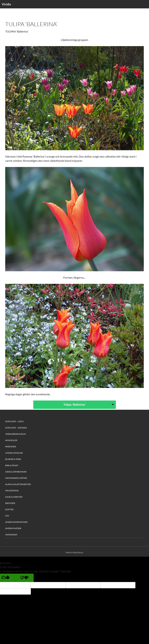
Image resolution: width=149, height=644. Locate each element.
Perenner (11, 447)
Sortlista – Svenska (16, 428)
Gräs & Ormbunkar (16, 472)
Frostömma (12, 491)
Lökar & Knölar (14, 453)
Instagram (11, 535)
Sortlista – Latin (14, 421)
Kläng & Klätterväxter (18, 484)
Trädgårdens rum (16, 434)
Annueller (11, 440)
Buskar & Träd (13, 459)
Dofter (9, 509)
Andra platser (13, 528)
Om (7, 516)
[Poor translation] (24, 578)
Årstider (10, 503)
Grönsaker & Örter (16, 478)
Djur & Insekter (14, 497)
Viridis (6, 4)
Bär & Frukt (12, 465)
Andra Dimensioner (16, 522)
